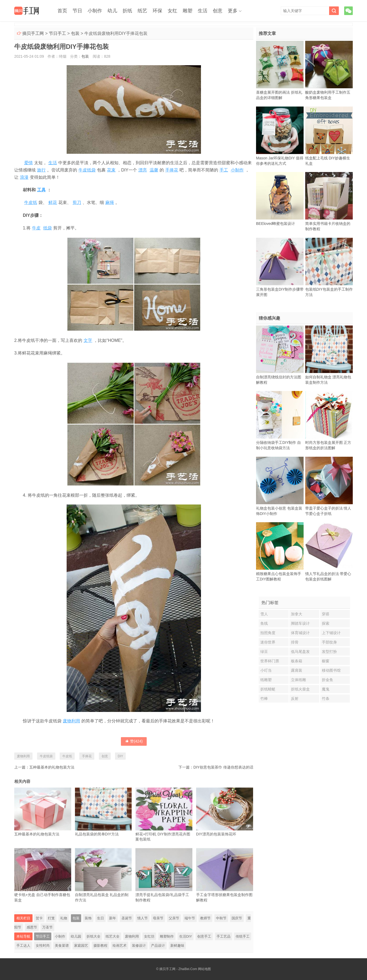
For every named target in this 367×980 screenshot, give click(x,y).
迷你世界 (268, 642)
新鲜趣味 (177, 946)
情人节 (143, 918)
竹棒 (264, 699)
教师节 (205, 918)
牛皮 (36, 228)
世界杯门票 (270, 661)
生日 (100, 918)
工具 (41, 190)
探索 (326, 623)
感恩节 (32, 927)
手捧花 (172, 170)
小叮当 (266, 670)
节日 (77, 11)
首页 (62, 11)
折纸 (127, 11)
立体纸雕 (298, 680)
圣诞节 (127, 918)
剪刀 (77, 202)
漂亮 (143, 170)
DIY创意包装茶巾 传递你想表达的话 (223, 767)
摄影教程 (100, 946)
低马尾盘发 (300, 652)
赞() (134, 741)
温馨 (154, 170)
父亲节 (174, 918)
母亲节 (158, 918)
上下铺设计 (331, 633)
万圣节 (47, 927)
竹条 (326, 699)
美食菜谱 (62, 946)
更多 (233, 11)
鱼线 (264, 623)
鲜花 (53, 202)
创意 (218, 11)
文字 (88, 340)
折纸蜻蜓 (268, 689)
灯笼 (51, 918)
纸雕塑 (266, 680)
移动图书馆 (331, 670)
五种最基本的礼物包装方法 (52, 767)
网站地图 (204, 969)
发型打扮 (329, 652)
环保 (157, 11)
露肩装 (297, 670)
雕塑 (188, 11)
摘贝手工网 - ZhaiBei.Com (178, 969)
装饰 (88, 918)
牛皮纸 (31, 202)
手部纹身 (329, 642)
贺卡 (39, 918)
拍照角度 (268, 633)
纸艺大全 (113, 936)
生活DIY (186, 936)
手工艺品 (224, 936)
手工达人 (23, 946)
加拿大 (297, 614)
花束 (111, 170)
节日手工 (57, 33)
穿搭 (326, 614)
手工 (224, 170)
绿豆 (264, 652)
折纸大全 (93, 936)
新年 (113, 918)
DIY (120, 756)
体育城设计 (300, 633)
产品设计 (158, 946)
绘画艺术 (120, 946)
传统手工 (243, 936)
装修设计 (139, 946)
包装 (75, 33)
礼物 (64, 918)
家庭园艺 (81, 946)
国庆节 (237, 918)
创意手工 (204, 936)
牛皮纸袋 (87, 170)
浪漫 (24, 177)
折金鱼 (328, 680)
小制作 (95, 11)
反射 (295, 699)
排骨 (295, 642)
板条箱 (297, 661)
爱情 (28, 163)
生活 (203, 11)
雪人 (264, 614)
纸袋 (48, 228)
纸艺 (142, 11)
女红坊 (149, 936)
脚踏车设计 (300, 623)
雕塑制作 (167, 936)
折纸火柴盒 (300, 689)
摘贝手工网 (33, 33)
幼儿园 (76, 936)
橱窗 (326, 661)
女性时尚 (43, 946)
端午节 (190, 918)
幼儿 (112, 11)
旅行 (41, 170)
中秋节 (221, 918)
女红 (172, 11)
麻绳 (110, 202)
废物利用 (71, 721)
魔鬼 (326, 689)
